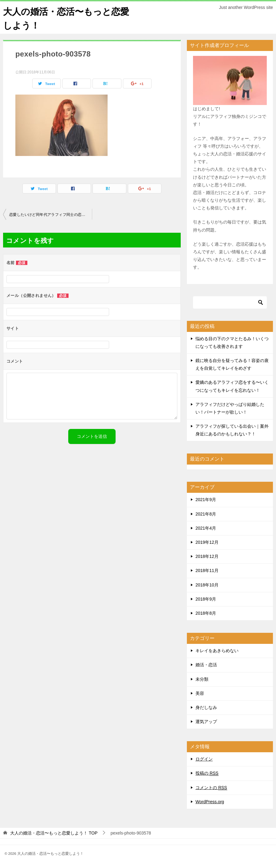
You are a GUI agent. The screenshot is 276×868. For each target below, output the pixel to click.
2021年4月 (206, 528)
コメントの (211, 788)
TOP (54, 833)
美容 (200, 693)
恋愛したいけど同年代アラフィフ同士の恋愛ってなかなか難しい (51, 215)
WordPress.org (210, 802)
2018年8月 (206, 613)
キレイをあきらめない (217, 651)
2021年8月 (206, 514)
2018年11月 (207, 570)
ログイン (204, 759)
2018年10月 (207, 585)
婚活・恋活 (206, 665)
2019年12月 (207, 542)
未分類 (202, 679)
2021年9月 (206, 500)
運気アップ (206, 722)
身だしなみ (206, 707)
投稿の (207, 773)
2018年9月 (206, 599)
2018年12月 (207, 556)
